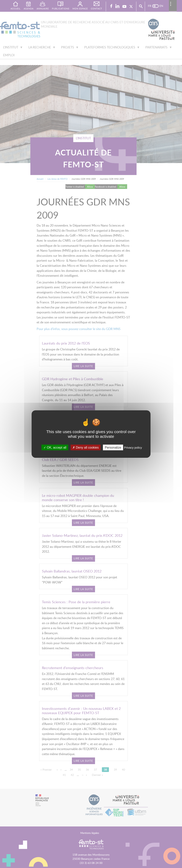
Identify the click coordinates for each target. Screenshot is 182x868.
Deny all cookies (86, 448)
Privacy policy (133, 448)
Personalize (113, 448)
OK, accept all (55, 448)
